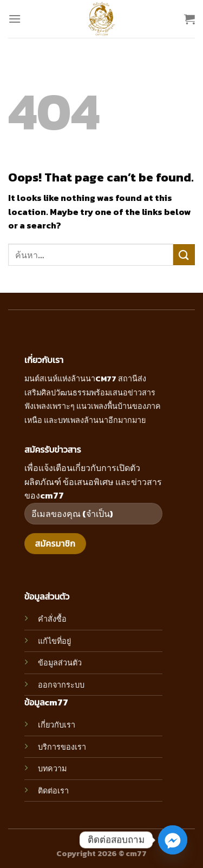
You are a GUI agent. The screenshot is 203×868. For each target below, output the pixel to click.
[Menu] (15, 19)
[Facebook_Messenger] (173, 840)
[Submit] (184, 255)
